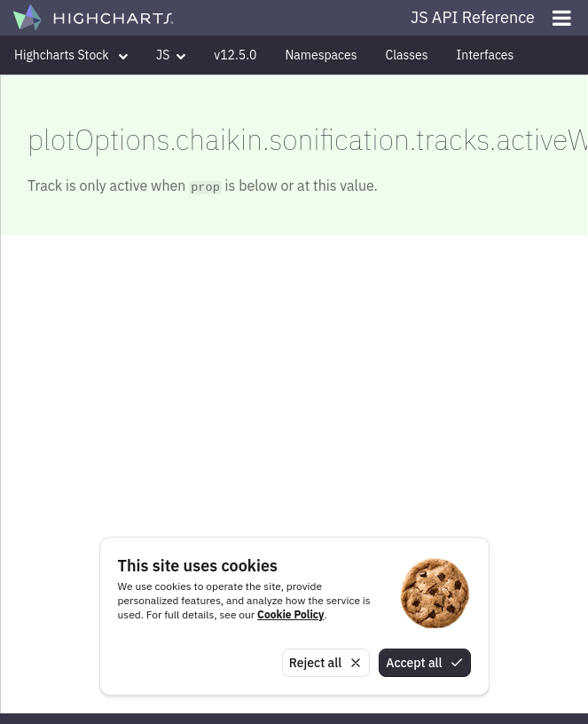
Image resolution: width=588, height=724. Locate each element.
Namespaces (321, 55)
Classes (407, 55)
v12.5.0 (235, 55)
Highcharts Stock (71, 55)
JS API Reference (473, 17)
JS (171, 55)
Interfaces (486, 55)
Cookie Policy (290, 614)
